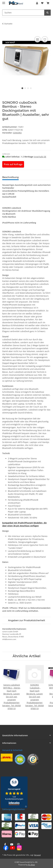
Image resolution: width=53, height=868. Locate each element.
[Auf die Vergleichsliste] (37, 39)
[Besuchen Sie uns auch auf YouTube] (12, 847)
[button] (37, 3)
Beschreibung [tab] (10, 177)
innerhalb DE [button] (40, 157)
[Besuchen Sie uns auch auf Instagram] (18, 847)
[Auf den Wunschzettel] (45, 39)
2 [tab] (25, 88)
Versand (37, 855)
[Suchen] (47, 13)
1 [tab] (22, 88)
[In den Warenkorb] (5, 33)
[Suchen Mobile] (23, 13)
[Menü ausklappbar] (4, 2)
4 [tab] (31, 88)
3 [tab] (28, 88)
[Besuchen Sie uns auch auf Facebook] (5, 847)
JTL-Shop (31, 865)
